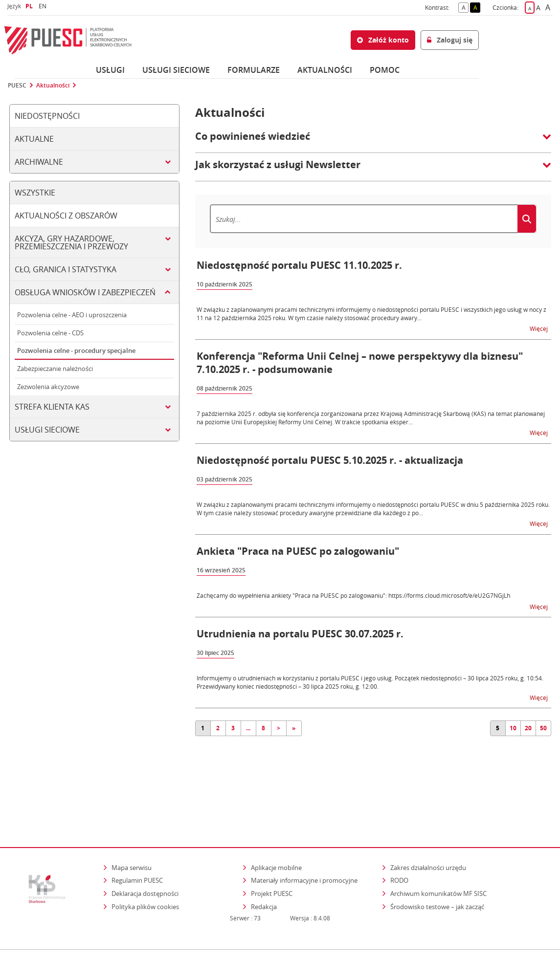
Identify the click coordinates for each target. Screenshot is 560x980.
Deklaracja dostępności (145, 851)
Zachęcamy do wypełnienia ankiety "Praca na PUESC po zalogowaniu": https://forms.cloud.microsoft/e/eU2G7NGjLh (353, 595)
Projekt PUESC (272, 851)
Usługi (110, 70)
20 (528, 728)
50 (543, 728)
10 (513, 728)
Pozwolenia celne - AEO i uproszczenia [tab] (72, 315)
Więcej (539, 328)
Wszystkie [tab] (35, 193)
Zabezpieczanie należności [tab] (55, 369)
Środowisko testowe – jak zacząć (438, 864)
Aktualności (325, 70)
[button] (373, 141)
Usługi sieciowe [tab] (47, 430)
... (248, 728)
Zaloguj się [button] (450, 40)
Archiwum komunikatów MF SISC (438, 851)
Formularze (254, 70)
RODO (399, 838)
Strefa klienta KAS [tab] (52, 407)
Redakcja (264, 864)
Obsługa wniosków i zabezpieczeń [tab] (85, 292)
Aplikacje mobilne (276, 825)
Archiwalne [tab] (39, 162)
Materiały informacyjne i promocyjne (304, 838)
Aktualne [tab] (34, 139)
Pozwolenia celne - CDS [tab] (50, 333)
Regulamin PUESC (137, 838)
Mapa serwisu (132, 825)
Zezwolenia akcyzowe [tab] (48, 387)
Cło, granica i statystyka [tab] (66, 269)
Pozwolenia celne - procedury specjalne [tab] (76, 350)
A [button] (465, 7)
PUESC (17, 86)
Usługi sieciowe (176, 70)
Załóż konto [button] (383, 40)
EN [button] (44, 6)
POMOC (385, 70)
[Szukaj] (364, 219)
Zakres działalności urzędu (429, 825)
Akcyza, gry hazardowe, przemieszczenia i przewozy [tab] (71, 242)
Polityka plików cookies (145, 864)
